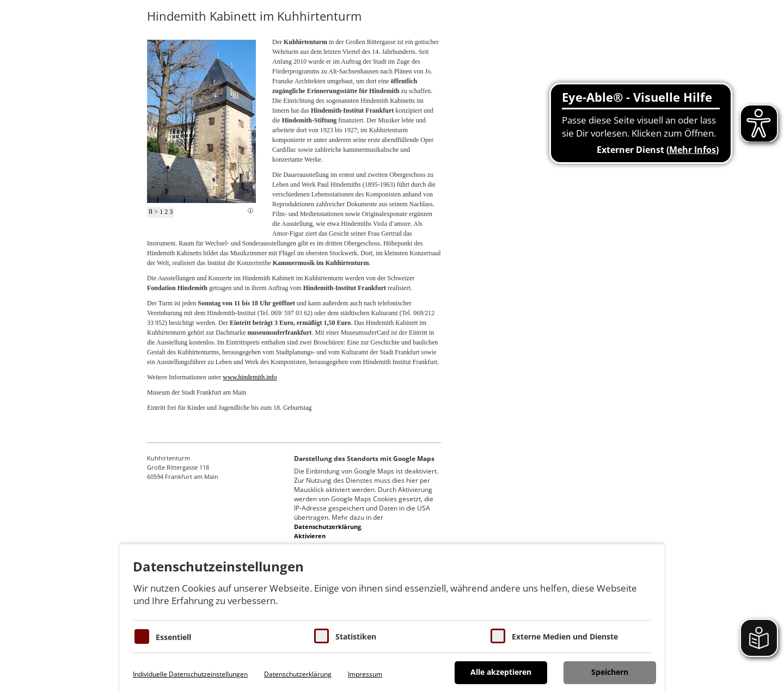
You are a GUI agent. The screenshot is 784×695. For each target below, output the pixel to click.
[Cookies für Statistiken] (321, 636)
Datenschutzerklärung (327, 527)
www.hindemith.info (250, 377)
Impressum (365, 674)
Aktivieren (310, 536)
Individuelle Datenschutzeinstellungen (190, 674)
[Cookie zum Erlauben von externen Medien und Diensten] (498, 636)
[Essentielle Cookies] (142, 636)
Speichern (610, 672)
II (151, 212)
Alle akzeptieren (501, 672)
